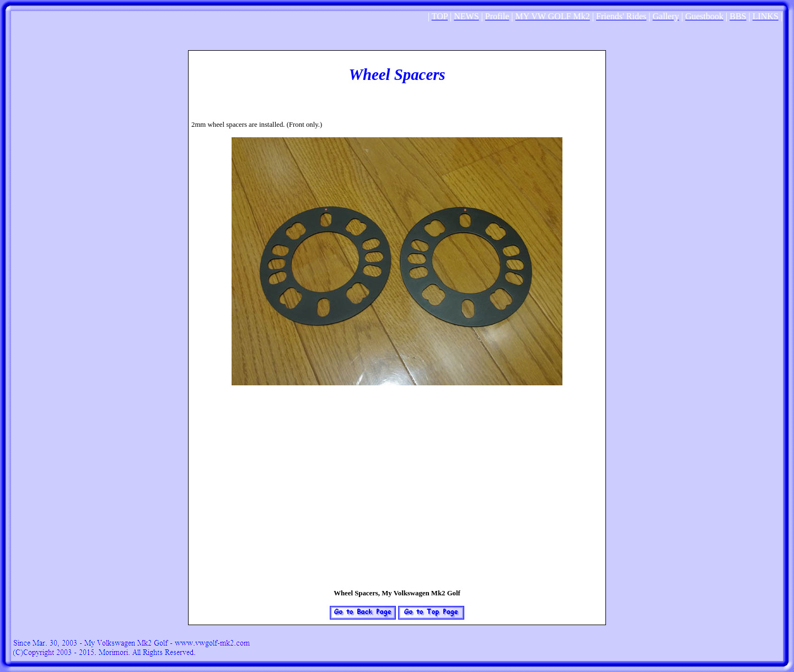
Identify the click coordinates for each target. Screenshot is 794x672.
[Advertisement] (397, 46)
